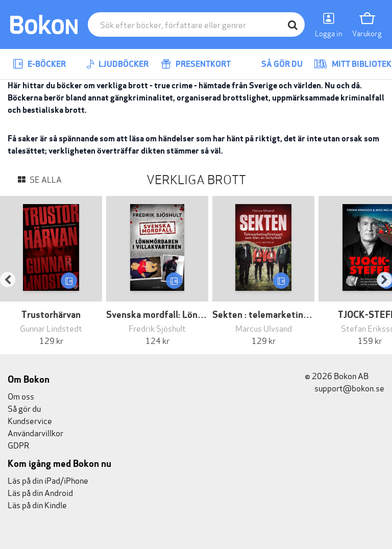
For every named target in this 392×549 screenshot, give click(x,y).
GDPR (18, 445)
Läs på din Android (40, 492)
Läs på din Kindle (37, 504)
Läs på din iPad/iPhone (48, 480)
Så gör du (275, 64)
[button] (13, 271)
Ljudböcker (117, 64)
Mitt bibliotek (353, 64)
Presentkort (196, 64)
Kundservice (30, 420)
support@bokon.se (345, 388)
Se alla (45, 179)
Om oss (21, 396)
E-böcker (39, 64)
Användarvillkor (35, 432)
